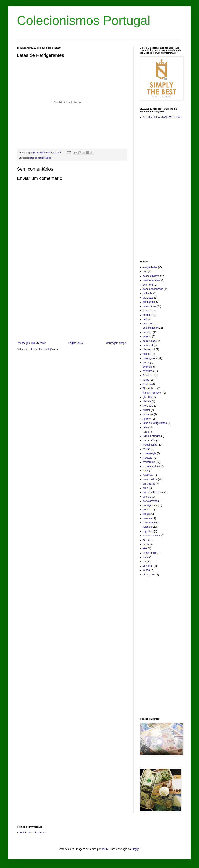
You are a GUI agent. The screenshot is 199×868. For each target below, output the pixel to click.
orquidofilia (149, 484)
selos (146, 544)
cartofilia (148, 315)
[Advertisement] (72, 307)
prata (146, 514)
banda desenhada (153, 289)
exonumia (148, 371)
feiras (146, 380)
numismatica (150, 479)
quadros (147, 518)
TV (144, 562)
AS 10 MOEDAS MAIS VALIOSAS (162, 117)
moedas (147, 458)
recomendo (149, 523)
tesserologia (150, 553)
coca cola (148, 324)
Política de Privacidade (33, 833)
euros (146, 363)
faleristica (148, 376)
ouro (145, 488)
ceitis (146, 319)
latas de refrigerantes (40, 158)
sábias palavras (152, 536)
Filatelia (147, 384)
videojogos (149, 575)
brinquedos (149, 302)
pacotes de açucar (153, 492)
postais (147, 510)
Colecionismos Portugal (84, 20)
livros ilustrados (152, 436)
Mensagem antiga (116, 343)
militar (146, 449)
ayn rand (148, 285)
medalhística (150, 445)
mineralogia (149, 453)
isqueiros (148, 414)
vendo (146, 570)
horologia (148, 406)
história (147, 401)
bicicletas (148, 298)
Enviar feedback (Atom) (44, 349)
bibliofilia (148, 293)
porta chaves (150, 501)
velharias (148, 566)
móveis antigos (151, 466)
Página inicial (76, 343)
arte (145, 272)
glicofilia (147, 397)
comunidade (150, 341)
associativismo (151, 276)
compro (147, 337)
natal (146, 471)
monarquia (149, 462)
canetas (147, 311)
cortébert (148, 345)
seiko (146, 540)
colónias (148, 332)
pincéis (147, 497)
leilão (146, 427)
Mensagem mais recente (32, 343)
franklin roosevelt (153, 393)
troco (146, 557)
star (145, 548)
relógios (147, 527)
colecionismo (150, 328)
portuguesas (150, 505)
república (148, 531)
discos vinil (149, 349)
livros (146, 432)
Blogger (136, 849)
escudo (147, 354)
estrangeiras (150, 358)
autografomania (152, 280)
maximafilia (149, 440)
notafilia (147, 475)
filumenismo (150, 388)
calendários (149, 306)
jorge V (147, 419)
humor (146, 410)
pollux (105, 849)
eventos (147, 367)
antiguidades (150, 267)
